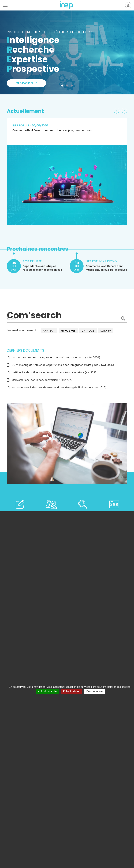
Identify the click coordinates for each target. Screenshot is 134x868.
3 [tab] (73, 86)
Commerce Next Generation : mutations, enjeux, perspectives (52, 130)
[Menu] (5, 5)
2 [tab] (68, 86)
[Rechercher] (67, 318)
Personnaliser (94, 691)
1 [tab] (63, 86)
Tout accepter (47, 691)
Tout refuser (72, 691)
